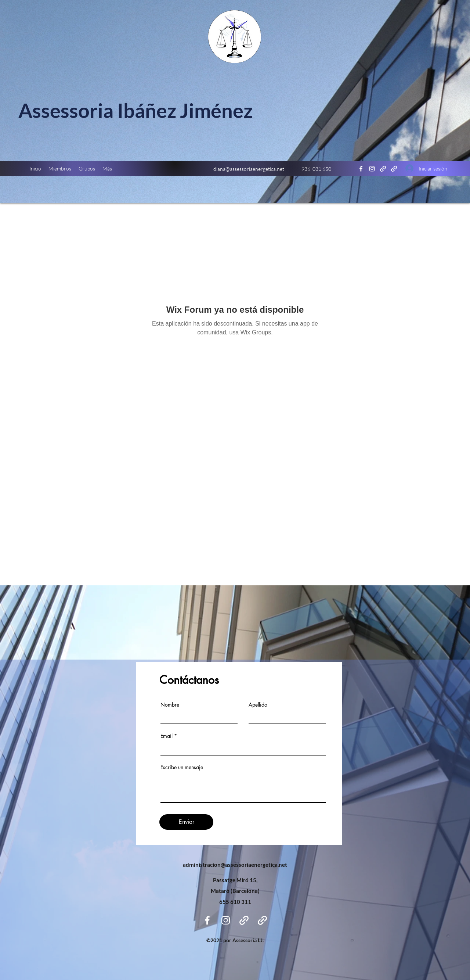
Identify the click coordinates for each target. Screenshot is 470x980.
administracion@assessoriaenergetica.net (235, 865)
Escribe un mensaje (182, 767)
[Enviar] (186, 822)
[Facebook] (361, 169)
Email (167, 736)
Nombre (170, 705)
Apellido (258, 705)
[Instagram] (372, 169)
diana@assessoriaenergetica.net (249, 169)
